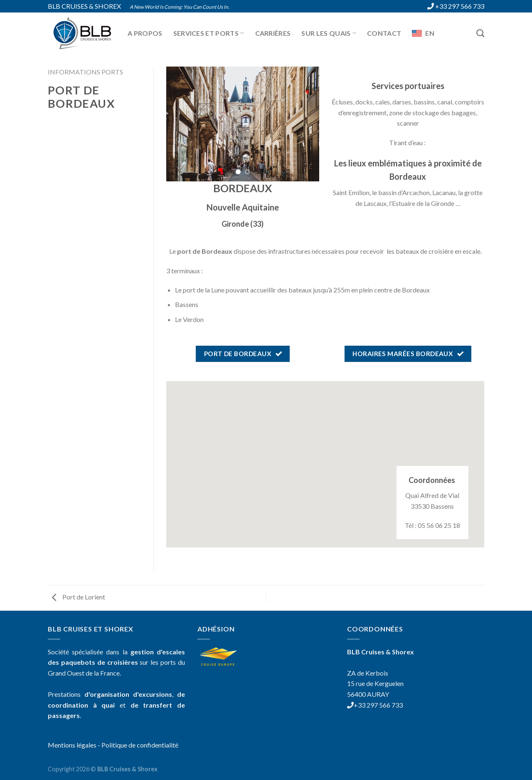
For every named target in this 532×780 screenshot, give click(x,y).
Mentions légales (72, 745)
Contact (384, 33)
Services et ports (209, 33)
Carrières (273, 33)
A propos (145, 33)
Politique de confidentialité (140, 745)
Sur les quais (329, 33)
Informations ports (85, 72)
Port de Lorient (79, 597)
